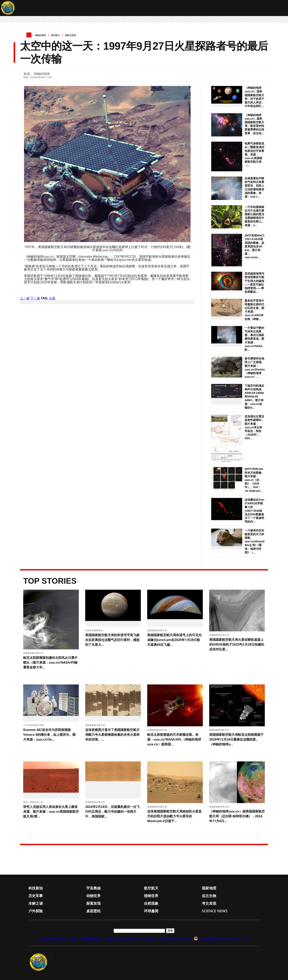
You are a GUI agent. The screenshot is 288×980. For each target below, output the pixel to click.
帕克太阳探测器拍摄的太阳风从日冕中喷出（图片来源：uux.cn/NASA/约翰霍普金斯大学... (50, 662)
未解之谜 (148, 23)
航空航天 (52, 23)
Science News (265, 23)
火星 (52, 298)
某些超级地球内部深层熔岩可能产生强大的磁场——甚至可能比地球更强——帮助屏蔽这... (254, 283)
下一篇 (35, 298)
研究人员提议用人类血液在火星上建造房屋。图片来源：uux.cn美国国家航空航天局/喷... (51, 811)
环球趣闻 (244, 23)
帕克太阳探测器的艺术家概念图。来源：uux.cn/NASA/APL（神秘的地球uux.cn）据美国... (174, 739)
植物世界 (116, 23)
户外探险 (212, 23)
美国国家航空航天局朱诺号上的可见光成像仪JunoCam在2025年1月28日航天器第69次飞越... (174, 640)
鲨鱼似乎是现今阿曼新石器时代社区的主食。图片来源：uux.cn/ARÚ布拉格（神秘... (254, 310)
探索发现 (164, 23)
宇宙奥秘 (36, 23)
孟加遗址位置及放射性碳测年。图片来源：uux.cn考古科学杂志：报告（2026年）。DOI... (254, 427)
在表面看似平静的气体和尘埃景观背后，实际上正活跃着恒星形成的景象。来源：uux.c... (254, 187)
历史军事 (84, 23)
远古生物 (132, 23)
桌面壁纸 (228, 23)
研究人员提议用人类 (33, 802)
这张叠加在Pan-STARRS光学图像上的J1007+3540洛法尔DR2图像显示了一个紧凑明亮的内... (255, 511)
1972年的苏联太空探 (34, 725)
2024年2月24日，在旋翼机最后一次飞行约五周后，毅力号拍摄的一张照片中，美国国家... (112, 811)
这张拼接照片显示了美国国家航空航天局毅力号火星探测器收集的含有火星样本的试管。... (112, 735)
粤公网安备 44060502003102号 (224, 939)
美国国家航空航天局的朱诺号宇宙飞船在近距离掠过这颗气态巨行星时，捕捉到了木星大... (112, 640)
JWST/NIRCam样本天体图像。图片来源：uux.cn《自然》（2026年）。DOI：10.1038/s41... (254, 480)
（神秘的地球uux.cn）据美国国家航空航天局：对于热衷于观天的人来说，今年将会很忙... (254, 97)
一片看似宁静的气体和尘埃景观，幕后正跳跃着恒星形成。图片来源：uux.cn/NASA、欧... (255, 339)
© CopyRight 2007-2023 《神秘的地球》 (71, 939)
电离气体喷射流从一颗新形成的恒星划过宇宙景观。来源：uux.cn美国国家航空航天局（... (254, 154)
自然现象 (180, 23)
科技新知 (20, 23)
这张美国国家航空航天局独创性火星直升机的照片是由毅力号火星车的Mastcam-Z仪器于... (174, 816)
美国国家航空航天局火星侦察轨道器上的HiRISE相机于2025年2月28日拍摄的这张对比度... (237, 644)
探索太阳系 (70, 35)
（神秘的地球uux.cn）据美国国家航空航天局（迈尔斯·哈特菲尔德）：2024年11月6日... (237, 816)
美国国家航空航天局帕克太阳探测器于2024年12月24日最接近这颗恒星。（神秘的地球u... (236, 739)
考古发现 (196, 23)
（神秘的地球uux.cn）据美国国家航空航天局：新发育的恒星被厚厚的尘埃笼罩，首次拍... (254, 124)
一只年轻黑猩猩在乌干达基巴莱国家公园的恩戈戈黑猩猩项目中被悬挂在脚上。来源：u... (254, 216)
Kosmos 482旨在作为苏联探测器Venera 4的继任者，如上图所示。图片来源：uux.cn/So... (49, 735)
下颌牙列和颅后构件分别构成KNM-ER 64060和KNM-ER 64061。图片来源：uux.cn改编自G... (254, 397)
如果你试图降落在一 (95, 630)
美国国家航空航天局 (33, 653)
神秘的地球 (40, 35)
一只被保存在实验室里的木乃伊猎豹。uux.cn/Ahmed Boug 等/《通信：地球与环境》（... (254, 541)
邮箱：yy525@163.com (125, 939)
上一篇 (25, 298)
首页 (7, 23)
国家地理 (68, 23)
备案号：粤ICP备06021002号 (169, 939)
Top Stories (50, 581)
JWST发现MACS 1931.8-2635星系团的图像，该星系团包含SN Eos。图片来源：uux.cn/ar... (254, 246)
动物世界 (100, 23)
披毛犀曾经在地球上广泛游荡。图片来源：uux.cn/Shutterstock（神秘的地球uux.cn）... (258, 368)
